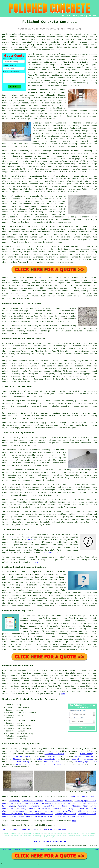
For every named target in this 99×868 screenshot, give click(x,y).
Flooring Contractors (32, 801)
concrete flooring (62, 62)
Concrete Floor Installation (39, 803)
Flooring (49, 849)
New (23, 849)
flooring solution (31, 689)
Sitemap (4, 849)
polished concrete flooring (70, 749)
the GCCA (48, 553)
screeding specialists (86, 762)
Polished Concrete (77, 803)
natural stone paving (83, 759)
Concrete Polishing (63, 809)
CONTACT (82, 16)
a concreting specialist (81, 751)
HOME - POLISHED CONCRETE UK (49, 841)
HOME (62, 16)
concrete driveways (54, 754)
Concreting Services (12, 803)
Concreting (14, 801)
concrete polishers (28, 288)
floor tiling (87, 754)
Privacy (95, 849)
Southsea (43, 278)
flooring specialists (22, 767)
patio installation (47, 759)
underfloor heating (23, 757)
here (30, 540)
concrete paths (52, 762)
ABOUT (75, 16)
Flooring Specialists (85, 801)
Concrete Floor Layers (13, 816)
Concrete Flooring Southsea (52, 830)
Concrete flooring (11, 278)
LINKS (68, 16)
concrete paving (21, 762)
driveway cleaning (84, 757)
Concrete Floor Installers (59, 801)
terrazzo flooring (48, 470)
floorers (17, 759)
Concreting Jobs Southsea (82, 796)
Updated (29, 849)
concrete (21, 293)
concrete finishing (82, 626)
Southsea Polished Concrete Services (30, 699)
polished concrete (46, 37)
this (11, 537)
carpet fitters (24, 764)
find (10, 670)
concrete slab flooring (65, 618)
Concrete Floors (38, 849)
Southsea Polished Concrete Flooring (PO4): (25, 34)
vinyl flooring (54, 764)
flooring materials (72, 70)
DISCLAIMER (92, 16)
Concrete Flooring (71, 806)
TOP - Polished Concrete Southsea (19, 830)
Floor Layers (89, 806)
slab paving (54, 757)
